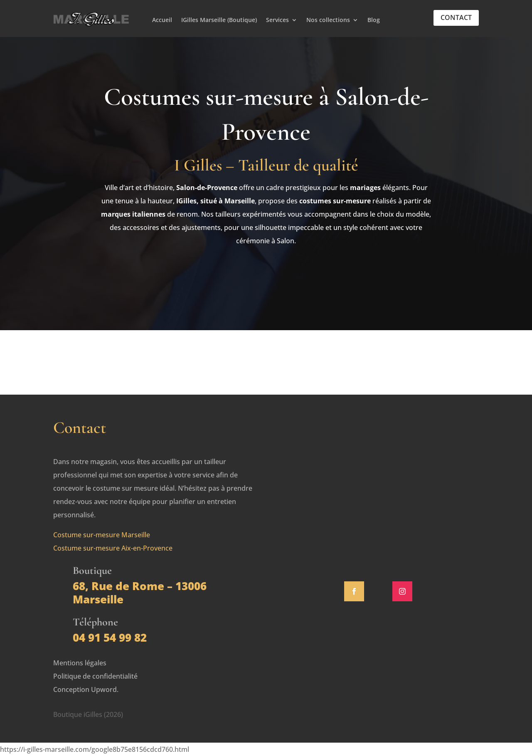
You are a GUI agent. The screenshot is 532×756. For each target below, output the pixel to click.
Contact (456, 17)
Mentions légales (80, 663)
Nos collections (328, 20)
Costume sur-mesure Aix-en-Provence (113, 548)
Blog (374, 20)
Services (277, 20)
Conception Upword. (86, 689)
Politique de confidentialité (95, 676)
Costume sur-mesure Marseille (102, 535)
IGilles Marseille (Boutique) (219, 20)
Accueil (162, 20)
